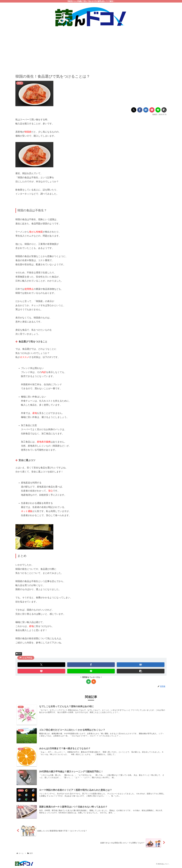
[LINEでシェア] (158, 110)
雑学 (19, 654)
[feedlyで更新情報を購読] (88, 682)
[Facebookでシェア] (140, 110)
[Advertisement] (91, 49)
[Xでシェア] (134, 110)
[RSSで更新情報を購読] (94, 682)
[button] (164, 110)
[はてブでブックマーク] (146, 110)
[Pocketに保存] (152, 110)
